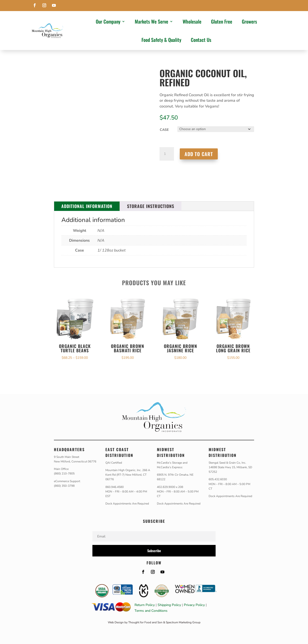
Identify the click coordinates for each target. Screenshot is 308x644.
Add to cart (199, 154)
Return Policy (145, 605)
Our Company (108, 21)
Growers (249, 21)
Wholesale (192, 21)
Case (164, 130)
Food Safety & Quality (161, 40)
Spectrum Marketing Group (183, 622)
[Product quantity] (167, 154)
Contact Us (201, 40)
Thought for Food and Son (145, 622)
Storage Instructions (151, 206)
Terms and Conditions (151, 611)
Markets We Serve (151, 21)
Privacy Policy (194, 605)
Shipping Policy (169, 605)
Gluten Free (222, 21)
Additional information (87, 206)
